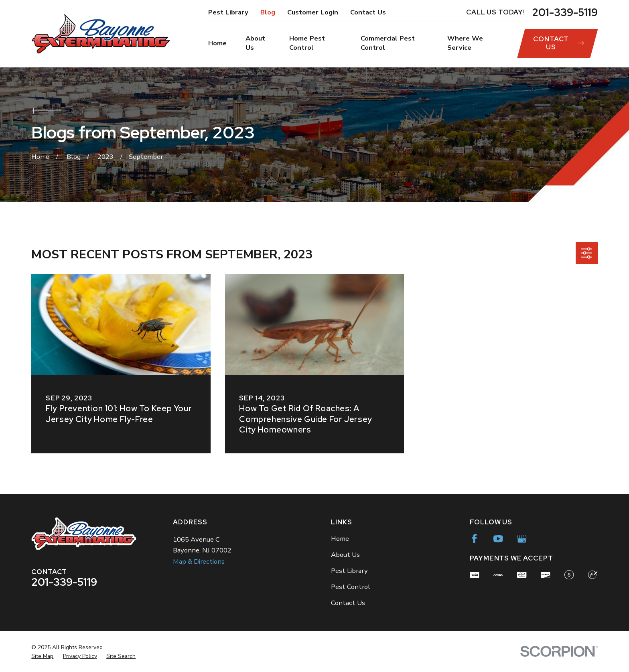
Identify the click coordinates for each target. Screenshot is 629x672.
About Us (345, 555)
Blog (268, 12)
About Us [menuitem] (255, 43)
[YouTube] (498, 539)
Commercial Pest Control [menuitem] (388, 43)
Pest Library (228, 12)
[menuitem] (42, 656)
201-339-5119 (565, 12)
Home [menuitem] (217, 43)
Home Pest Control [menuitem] (307, 43)
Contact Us (368, 12)
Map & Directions (199, 561)
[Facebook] (474, 539)
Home (340, 539)
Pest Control (351, 587)
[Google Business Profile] (522, 539)
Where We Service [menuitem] (465, 43)
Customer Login (313, 12)
